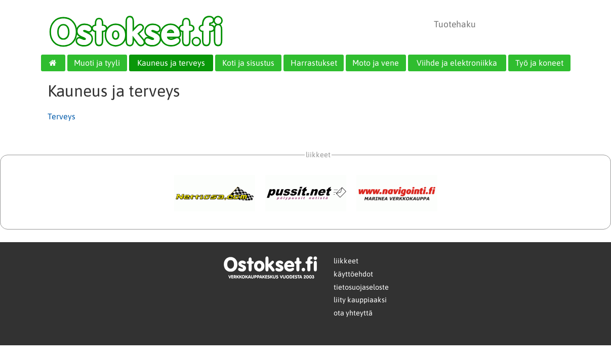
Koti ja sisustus (248, 63)
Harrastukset (314, 63)
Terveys (62, 116)
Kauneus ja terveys (171, 63)
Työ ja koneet (539, 63)
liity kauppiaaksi (360, 300)
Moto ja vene (376, 63)
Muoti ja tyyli (97, 63)
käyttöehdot (353, 274)
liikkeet (346, 261)
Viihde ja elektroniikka (457, 63)
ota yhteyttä (353, 313)
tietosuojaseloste (361, 287)
